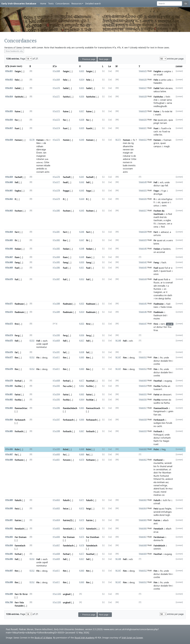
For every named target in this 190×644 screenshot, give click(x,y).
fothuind (164, 476)
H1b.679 (9, 381)
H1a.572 (56, 111)
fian (155, 415)
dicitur (157, 185)
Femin (66, 140)
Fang (156, 262)
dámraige (41, 149)
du (163, 211)
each (45, 341)
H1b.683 (9, 408)
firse (156, 330)
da (129, 143)
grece (156, 143)
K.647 (82, 240)
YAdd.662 (143, 460)
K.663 (82, 394)
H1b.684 (9, 420)
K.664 (82, 400)
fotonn (67, 460)
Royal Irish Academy (85, 638)
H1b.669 (9, 268)
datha (168, 298)
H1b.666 (9, 249)
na (169, 131)
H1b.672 (9, 312)
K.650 (82, 262)
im (166, 295)
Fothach (158, 431)
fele (17, 80)
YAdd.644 (143, 279)
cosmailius (159, 295)
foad (165, 131)
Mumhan (167, 473)
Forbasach (159, 420)
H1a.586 (56, 268)
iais (159, 415)
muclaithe (158, 463)
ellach (166, 520)
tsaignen (158, 292)
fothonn (19, 460)
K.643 (82, 190)
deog (45, 358)
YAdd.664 (143, 508)
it (167, 292)
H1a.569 (56, 80)
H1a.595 (56, 400)
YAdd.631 (143, 128)
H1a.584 (56, 257)
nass (156, 307)
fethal (18, 381)
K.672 (82, 508)
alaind (156, 488)
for (161, 441)
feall (65, 182)
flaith (156, 441)
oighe (168, 220)
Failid (156, 88)
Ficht (156, 449)
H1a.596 (56, 408)
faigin (18, 71)
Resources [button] (76, 4)
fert (17, 232)
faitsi (17, 394)
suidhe (157, 403)
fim (16, 358)
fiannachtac (21, 408)
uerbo (163, 80)
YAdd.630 (143, 120)
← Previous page (88, 59)
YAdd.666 (143, 528)
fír (16, 240)
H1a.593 (56, 386)
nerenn (126, 149)
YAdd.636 (143, 199)
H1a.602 (56, 500)
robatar (40, 159)
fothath (19, 431)
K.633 (82, 71)
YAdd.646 (143, 312)
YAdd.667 (143, 537)
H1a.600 (56, 454)
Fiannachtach (161, 408)
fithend (157, 479)
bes (164, 423)
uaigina (167, 71)
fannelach (20, 546)
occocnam (128, 169)
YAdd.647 (143, 324)
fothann (90, 460)
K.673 (82, 520)
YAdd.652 (143, 357)
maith (158, 115)
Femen (18, 140)
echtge (164, 485)
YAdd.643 (143, 268)
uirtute (157, 235)
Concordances (62, 4)
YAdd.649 (143, 182)
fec (16, 120)
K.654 (82, 312)
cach (156, 131)
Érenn (39, 153)
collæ (156, 135)
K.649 (82, 257)
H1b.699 (9, 594)
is (132, 156)
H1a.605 (56, 528)
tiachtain (158, 220)
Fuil (155, 279)
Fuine (156, 111)
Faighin (157, 71)
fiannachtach (93, 408)
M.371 (118, 140)
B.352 (32, 357)
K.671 (82, 500)
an (169, 386)
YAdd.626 (143, 80)
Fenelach (158, 529)
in (131, 162)
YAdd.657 (143, 408)
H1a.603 (56, 508)
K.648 (82, 249)
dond (162, 515)
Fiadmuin (158, 312)
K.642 (82, 182)
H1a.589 (56, 312)
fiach (164, 262)
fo (163, 111)
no (160, 131)
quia (171, 120)
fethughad (159, 103)
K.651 (82, 268)
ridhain (40, 146)
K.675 (82, 537)
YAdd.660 (143, 449)
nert (163, 324)
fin (161, 358)
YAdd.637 (143, 211)
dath (156, 271)
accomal (161, 252)
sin (131, 153)
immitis (132, 165)
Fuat (156, 128)
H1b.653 (9, 88)
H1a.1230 (57, 594)
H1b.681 (9, 394)
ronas (169, 307)
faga (89, 191)
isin (45, 153)
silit (155, 286)
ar (169, 268)
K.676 (82, 545)
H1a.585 (56, 262)
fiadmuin (19, 312)
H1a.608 (56, 381)
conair (163, 100)
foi (16, 455)
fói (163, 479)
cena (156, 227)
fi (162, 191)
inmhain (161, 482)
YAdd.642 (143, 262)
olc (159, 199)
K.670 (82, 460)
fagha (18, 191)
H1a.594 (56, 394)
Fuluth (157, 500)
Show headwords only (14, 51)
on (155, 75)
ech (162, 182)
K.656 (82, 335)
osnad (157, 485)
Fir (155, 240)
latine (163, 91)
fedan (18, 249)
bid (165, 315)
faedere (166, 249)
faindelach (92, 546)
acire (125, 172)
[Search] (169, 4)
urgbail (67, 594)
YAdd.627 (143, 88)
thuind (163, 466)
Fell (155, 182)
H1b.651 (9, 71)
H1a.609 (56, 341)
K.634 (82, 80)
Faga (156, 191)
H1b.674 (9, 335)
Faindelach (159, 546)
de (135, 156)
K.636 (82, 96)
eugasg (168, 381)
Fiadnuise (159, 304)
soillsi (156, 515)
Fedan (157, 249)
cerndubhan (162, 469)
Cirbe (47, 162)
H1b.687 (9, 454)
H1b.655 (9, 111)
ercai (156, 532)
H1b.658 (9, 140)
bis (161, 135)
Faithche (158, 97)
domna (157, 540)
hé (171, 111)
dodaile (164, 361)
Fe (47, 140)
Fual (156, 268)
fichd (65, 449)
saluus (157, 91)
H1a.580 (56, 211)
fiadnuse (19, 304)
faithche (91, 97)
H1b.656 (9, 120)
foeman (167, 140)
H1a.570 (56, 88)
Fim (125, 358)
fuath (89, 128)
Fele (156, 80)
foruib (169, 423)
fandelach (68, 546)
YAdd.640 (143, 249)
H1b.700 (9, 602)
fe (134, 140)
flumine (157, 289)
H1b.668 (9, 262)
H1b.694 (9, 545)
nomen (40, 165)
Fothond (158, 460)
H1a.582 (56, 240)
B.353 (32, 341)
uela (169, 80)
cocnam (40, 172)
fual (17, 268)
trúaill (160, 75)
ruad (156, 444)
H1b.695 (9, 554)
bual (169, 271)
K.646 (82, 232)
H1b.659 (9, 177)
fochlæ (90, 400)
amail (170, 466)
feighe (168, 509)
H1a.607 (56, 545)
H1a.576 (56, 177)
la (170, 128)
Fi (154, 199)
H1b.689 (9, 500)
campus (157, 146)
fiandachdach (70, 408)
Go (186, 4)
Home (43, 4)
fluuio (156, 282)
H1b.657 (9, 128)
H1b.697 (9, 571)
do (165, 217)
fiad (168, 304)
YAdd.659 (143, 431)
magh (167, 146)
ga (165, 191)
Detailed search (93, 4)
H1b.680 (9, 386)
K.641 (82, 177)
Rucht (156, 476)
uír (164, 240)
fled (170, 214)
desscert (167, 394)
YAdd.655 (143, 394)
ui (168, 202)
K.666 (82, 420)
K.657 (82, 341)
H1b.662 (9, 199)
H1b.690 (9, 508)
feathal (90, 381)
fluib (166, 279)
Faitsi (156, 394)
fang (17, 262)
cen (169, 224)
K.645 (82, 211)
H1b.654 (9, 96)
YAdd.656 (143, 400)
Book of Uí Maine (43, 638)
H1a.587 (56, 279)
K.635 (82, 88)
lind (162, 217)
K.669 (82, 454)
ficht (17, 449)
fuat (17, 128)
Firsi (156, 324)
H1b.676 (9, 352)
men (125, 143)
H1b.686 (9, 449)
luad (162, 488)
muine (157, 318)
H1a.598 (56, 431)
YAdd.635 (143, 190)
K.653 (82, 304)
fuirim (18, 520)
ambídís (40, 169)
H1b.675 (9, 341)
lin (167, 488)
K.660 (82, 357)
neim (164, 206)
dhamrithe (128, 146)
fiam (17, 257)
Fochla (157, 386)
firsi (17, 324)
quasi (160, 120)
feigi (88, 509)
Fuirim (157, 520)
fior (65, 240)
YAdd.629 (143, 111)
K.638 (82, 120)
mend (163, 492)
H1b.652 (9, 80)
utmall (157, 503)
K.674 (82, 528)
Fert (156, 232)
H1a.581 (56, 232)
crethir (157, 364)
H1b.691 (9, 520)
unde (167, 182)
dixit (156, 473)
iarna (169, 100)
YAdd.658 (143, 420)
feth (168, 97)
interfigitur (167, 199)
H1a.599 (56, 449)
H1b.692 (9, 528)
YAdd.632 (143, 140)
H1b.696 (9, 559)
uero (171, 240)
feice (66, 509)
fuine (17, 111)
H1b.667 (9, 257)
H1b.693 (9, 537)
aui (167, 482)
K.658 (82, 352)
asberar (127, 159)
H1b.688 (9, 460)
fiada (163, 307)
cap (162, 185)
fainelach (91, 529)
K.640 (82, 140)
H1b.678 (9, 369)
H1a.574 (56, 128)
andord (169, 479)
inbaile (47, 165)
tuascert (158, 389)
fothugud (158, 435)
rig (132, 143)
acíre (47, 172)
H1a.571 (56, 96)
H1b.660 (9, 182)
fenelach (19, 529)
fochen (18, 211)
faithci (66, 97)
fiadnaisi (67, 304)
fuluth (18, 500)
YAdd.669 (143, 381)
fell (16, 182)
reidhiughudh (160, 106)
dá (45, 143)
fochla (18, 386)
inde (167, 111)
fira (170, 327)
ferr (165, 327)
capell (45, 344)
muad (156, 492)
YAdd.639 (143, 240)
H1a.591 (56, 352)
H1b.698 (9, 582)
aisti (156, 523)
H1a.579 (56, 199)
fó (155, 224)
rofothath (166, 438)
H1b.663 (9, 211)
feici (17, 509)
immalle (161, 286)
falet (162, 88)
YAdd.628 (143, 96)
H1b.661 (9, 190)
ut (155, 327)
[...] (23, 71)
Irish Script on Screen (132, 638)
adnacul (165, 232)
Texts (51, 4)
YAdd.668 (143, 545)
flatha (167, 403)
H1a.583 (56, 249)
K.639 (82, 128)
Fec (155, 120)
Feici (156, 509)
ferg (17, 335)
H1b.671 (9, 304)
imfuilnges (166, 512)
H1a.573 (56, 120)
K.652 (82, 279)
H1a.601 (56, 460)
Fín (38, 358)
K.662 (82, 386)
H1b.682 (9, 400)
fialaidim (158, 83)
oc (46, 169)
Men (39, 143)
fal (16, 352)
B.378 (32, 140)
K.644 (82, 199)
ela (155, 482)
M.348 (118, 341)
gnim (171, 411)
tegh (168, 515)
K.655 (82, 324)
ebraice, (169, 88)
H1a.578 (56, 190)
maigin (126, 153)
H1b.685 (9, 431)
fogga (66, 191)
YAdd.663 (143, 500)
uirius (156, 206)
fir (162, 540)
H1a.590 (56, 335)
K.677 (82, 381)
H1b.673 (9, 324)
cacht (159, 426)
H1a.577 (56, 182)
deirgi (161, 298)
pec (165, 120)
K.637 (82, 111)
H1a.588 (56, 304)
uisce (156, 274)
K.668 (82, 449)
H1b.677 (9, 357)
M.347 (118, 357)
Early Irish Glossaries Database (19, 3)
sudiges (157, 423)
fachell (18, 177)
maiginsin (41, 156)
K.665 (82, 408)
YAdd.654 (143, 386)
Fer (160, 473)
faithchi (19, 97)
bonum (162, 224)
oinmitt (157, 549)
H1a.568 (56, 71)
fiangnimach (160, 411)
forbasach (20, 420)
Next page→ (105, 59)
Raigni (166, 441)
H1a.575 (56, 140)
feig (164, 449)
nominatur (41, 347)
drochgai (158, 194)
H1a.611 (56, 357)
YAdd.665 (143, 520)
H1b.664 (9, 232)
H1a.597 (56, 420)
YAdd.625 (143, 71)
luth (165, 500)
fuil (166, 268)
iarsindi (168, 463)
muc (171, 488)
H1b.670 (9, 279)
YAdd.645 (143, 304)
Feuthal (158, 381)
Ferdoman (159, 537)
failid (17, 88)
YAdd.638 (143, 232)
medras (157, 495)
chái (155, 100)
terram (163, 123)
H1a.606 (56, 537)
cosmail (169, 282)
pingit (156, 123)
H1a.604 (56, 520)
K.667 (82, 431)
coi (163, 495)
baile (125, 165)
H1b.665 (9, 240)
